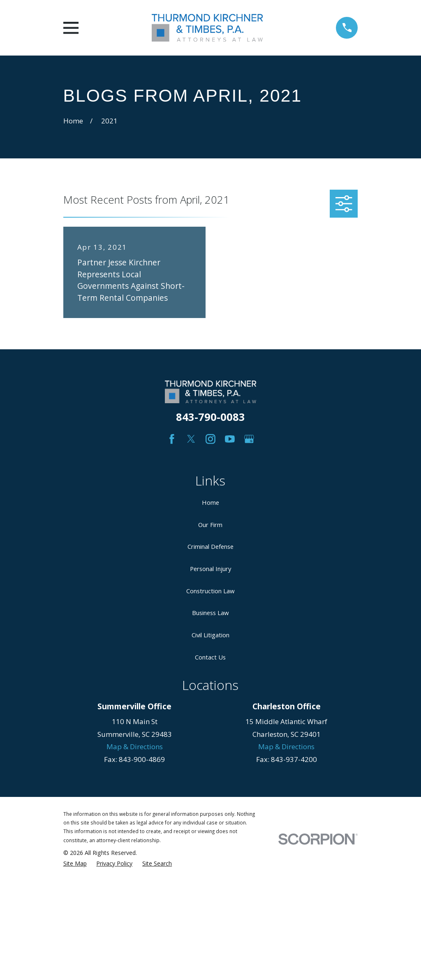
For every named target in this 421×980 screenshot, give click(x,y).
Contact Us (210, 657)
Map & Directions (135, 747)
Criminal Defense (210, 546)
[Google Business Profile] (249, 439)
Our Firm (210, 525)
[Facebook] (172, 439)
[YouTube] (230, 439)
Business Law (210, 613)
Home (210, 502)
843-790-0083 (210, 417)
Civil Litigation (210, 635)
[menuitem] (75, 864)
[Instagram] (210, 439)
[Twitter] (191, 439)
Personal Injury (210, 569)
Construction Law (210, 591)
